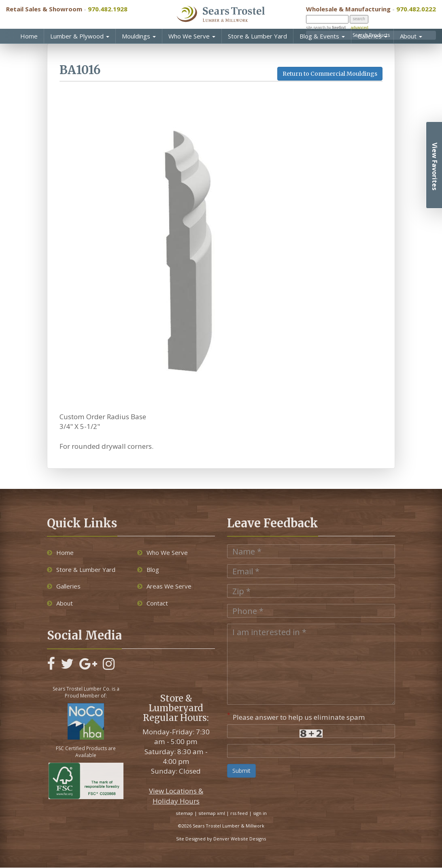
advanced (359, 28)
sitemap (184, 813)
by (335, 28)
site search (316, 28)
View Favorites (435, 166)
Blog (148, 569)
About (411, 36)
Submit (241, 771)
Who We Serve (192, 36)
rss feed (239, 813)
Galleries (372, 36)
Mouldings (139, 36)
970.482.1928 (108, 9)
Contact (153, 603)
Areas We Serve (164, 586)
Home (29, 36)
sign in (260, 813)
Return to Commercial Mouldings (330, 74)
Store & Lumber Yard (257, 36)
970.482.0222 (416, 9)
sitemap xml (212, 813)
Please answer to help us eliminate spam (296, 716)
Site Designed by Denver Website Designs (221, 839)
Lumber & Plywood (80, 36)
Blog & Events (322, 36)
